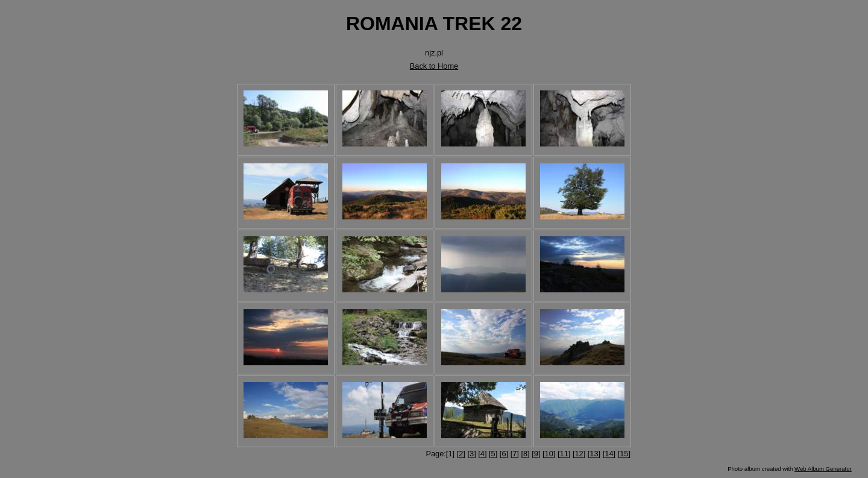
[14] (609, 454)
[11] (564, 454)
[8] (525, 454)
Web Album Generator (823, 469)
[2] (461, 454)
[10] (549, 454)
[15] (624, 454)
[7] (515, 454)
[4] (482, 454)
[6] (504, 454)
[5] (493, 454)
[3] (471, 454)
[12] (579, 454)
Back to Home (434, 66)
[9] (536, 454)
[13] (594, 454)
